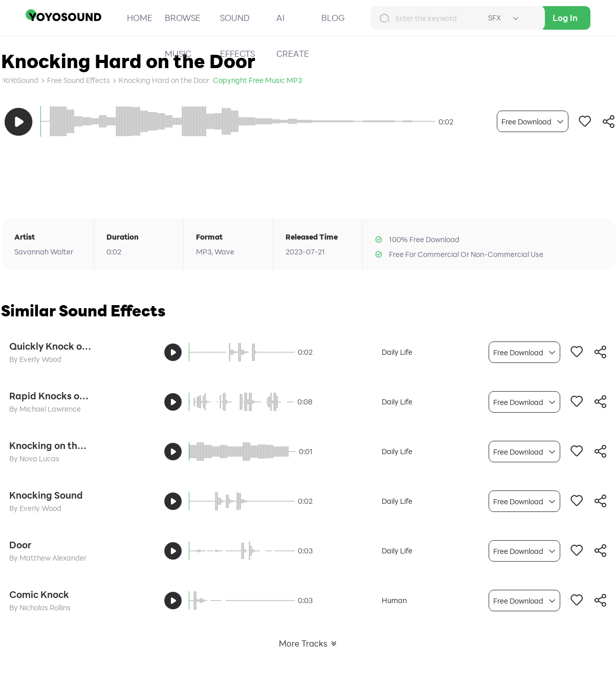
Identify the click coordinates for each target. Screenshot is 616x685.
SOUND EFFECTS (237, 36)
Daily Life (397, 352)
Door (20, 545)
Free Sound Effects (79, 80)
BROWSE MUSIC (183, 36)
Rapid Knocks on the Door (50, 396)
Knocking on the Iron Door (50, 445)
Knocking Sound (46, 495)
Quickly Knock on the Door (50, 346)
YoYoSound (20, 80)
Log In (565, 18)
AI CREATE (293, 36)
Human (394, 600)
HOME (140, 18)
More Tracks (308, 643)
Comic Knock (39, 594)
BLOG (333, 18)
